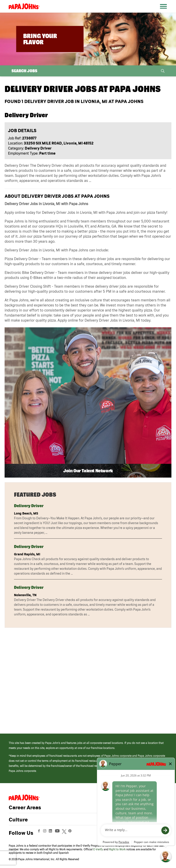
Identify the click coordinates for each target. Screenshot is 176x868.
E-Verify (98, 849)
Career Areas (25, 807)
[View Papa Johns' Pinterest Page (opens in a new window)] (71, 833)
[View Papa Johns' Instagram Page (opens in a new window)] (45, 833)
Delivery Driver (29, 506)
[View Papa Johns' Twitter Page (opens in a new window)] (65, 833)
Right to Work (117, 849)
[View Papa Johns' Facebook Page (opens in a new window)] (40, 833)
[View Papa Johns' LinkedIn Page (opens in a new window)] (52, 833)
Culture (18, 820)
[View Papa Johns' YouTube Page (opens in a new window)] (58, 833)
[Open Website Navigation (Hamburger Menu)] (164, 12)
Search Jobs (24, 71)
